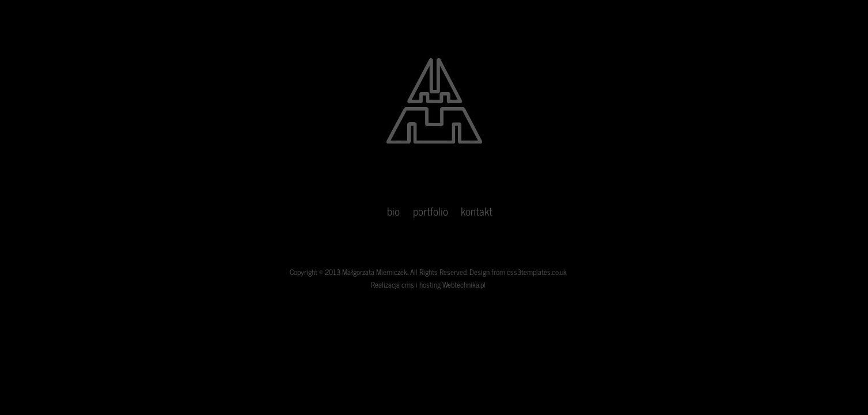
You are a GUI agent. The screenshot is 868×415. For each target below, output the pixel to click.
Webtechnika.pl (464, 284)
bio (393, 211)
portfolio (431, 211)
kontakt (477, 211)
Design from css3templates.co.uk (518, 272)
